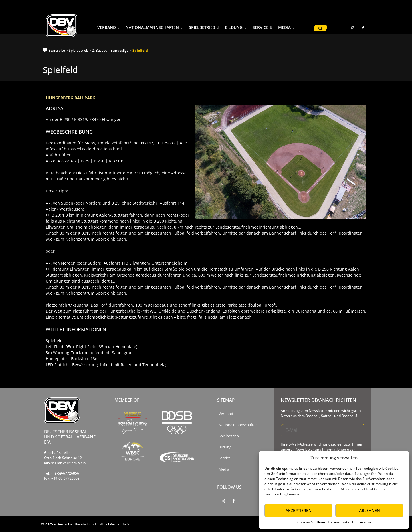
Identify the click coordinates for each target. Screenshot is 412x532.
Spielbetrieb (78, 50)
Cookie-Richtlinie (311, 522)
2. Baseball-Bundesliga (110, 50)
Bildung (225, 447)
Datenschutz (339, 522)
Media (224, 469)
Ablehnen (370, 510)
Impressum (362, 522)
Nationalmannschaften (238, 425)
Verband (226, 414)
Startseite (57, 50)
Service (225, 458)
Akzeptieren (299, 510)
